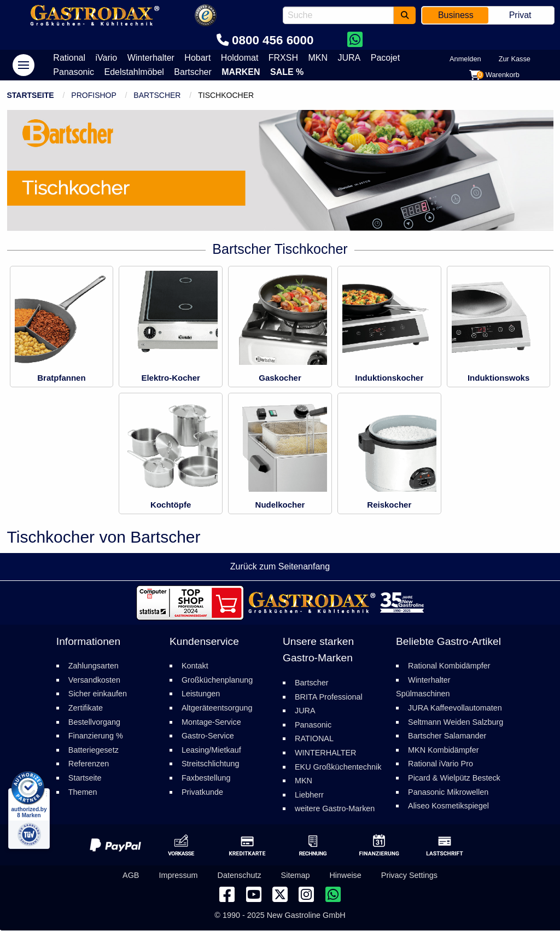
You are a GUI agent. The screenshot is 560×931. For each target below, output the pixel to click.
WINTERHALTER (325, 753)
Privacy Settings (409, 876)
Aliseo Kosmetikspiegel (448, 806)
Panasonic (74, 72)
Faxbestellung (206, 778)
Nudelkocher (280, 505)
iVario (106, 58)
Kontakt (195, 666)
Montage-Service (211, 722)
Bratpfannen (61, 378)
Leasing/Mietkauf (211, 750)
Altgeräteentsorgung (217, 708)
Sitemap (296, 876)
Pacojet (385, 58)
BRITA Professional (329, 697)
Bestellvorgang (94, 722)
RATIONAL (314, 739)
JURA (349, 58)
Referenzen (89, 764)
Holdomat (240, 58)
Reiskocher (389, 505)
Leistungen (201, 694)
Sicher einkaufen (98, 694)
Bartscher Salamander (447, 736)
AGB (131, 876)
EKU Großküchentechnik (338, 767)
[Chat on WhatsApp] (355, 40)
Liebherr (309, 795)
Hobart (197, 58)
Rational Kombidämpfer (449, 666)
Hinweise (345, 876)
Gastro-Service (208, 736)
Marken (241, 72)
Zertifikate (86, 708)
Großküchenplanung (217, 680)
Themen (83, 792)
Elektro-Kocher (171, 378)
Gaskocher (280, 378)
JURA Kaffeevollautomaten (455, 708)
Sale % (287, 72)
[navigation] (24, 65)
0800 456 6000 (265, 40)
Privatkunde (202, 792)
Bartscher (192, 72)
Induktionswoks (498, 378)
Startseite (31, 95)
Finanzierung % (96, 736)
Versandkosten (94, 680)
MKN (318, 58)
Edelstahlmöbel (134, 72)
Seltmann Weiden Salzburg (456, 722)
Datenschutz (240, 876)
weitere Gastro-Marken (335, 809)
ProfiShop (94, 95)
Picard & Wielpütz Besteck (454, 778)
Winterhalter (151, 58)
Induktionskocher (389, 378)
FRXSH (283, 58)
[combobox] (338, 15)
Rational (69, 58)
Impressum (178, 876)
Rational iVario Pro (441, 764)
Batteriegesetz (94, 750)
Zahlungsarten (94, 666)
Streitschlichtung (211, 764)
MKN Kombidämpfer (444, 750)
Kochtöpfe (171, 505)
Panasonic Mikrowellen (448, 792)
